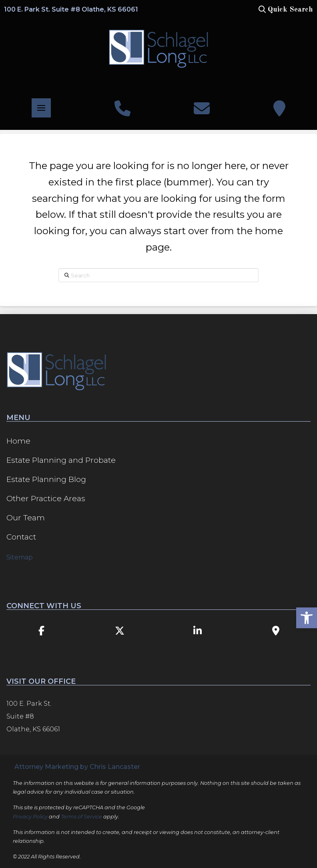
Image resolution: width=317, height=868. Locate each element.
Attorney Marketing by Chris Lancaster (77, 767)
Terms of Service (81, 817)
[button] (285, 10)
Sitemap (20, 557)
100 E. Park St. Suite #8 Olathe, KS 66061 (71, 9)
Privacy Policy (30, 817)
